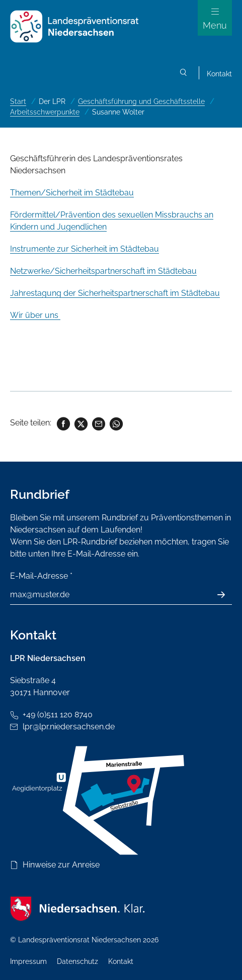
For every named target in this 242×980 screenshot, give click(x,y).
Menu (215, 25)
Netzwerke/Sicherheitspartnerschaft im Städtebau (103, 271)
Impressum (28, 961)
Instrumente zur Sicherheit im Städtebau (85, 249)
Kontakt (219, 74)
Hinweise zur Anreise (61, 865)
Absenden (227, 595)
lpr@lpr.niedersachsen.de (69, 727)
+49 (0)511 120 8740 (58, 715)
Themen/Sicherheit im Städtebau (72, 193)
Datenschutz (77, 961)
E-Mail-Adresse (41, 576)
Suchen (184, 74)
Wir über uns (35, 315)
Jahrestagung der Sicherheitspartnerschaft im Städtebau (115, 293)
